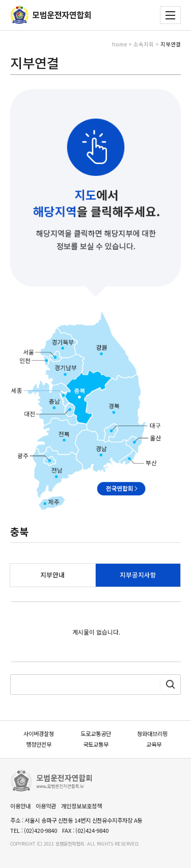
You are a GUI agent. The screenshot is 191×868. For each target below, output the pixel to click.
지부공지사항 (138, 575)
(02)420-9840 (40, 830)
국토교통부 (96, 744)
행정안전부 (39, 744)
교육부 (154, 744)
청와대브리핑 (152, 733)
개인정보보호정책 (81, 806)
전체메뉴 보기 (170, 15)
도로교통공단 (96, 733)
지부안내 (52, 575)
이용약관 (46, 806)
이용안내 (20, 806)
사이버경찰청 (39, 733)
